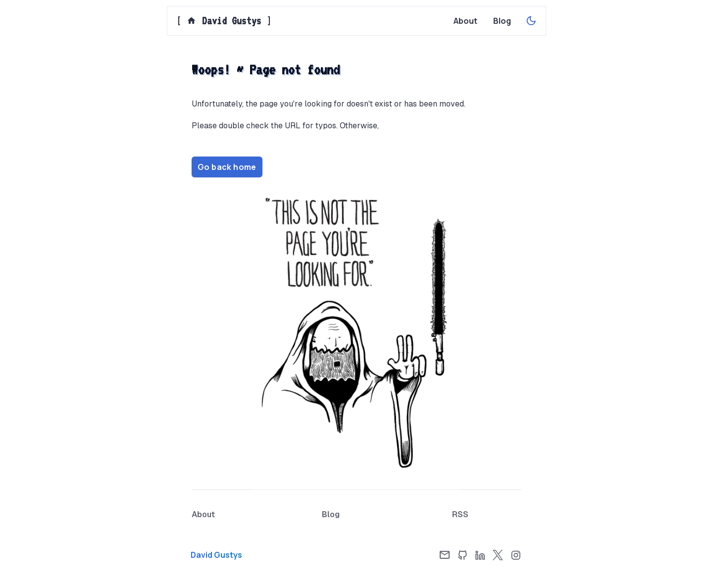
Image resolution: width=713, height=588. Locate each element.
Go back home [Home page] (227, 167)
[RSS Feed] (460, 515)
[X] (498, 555)
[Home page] (243, 555)
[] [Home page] (224, 21)
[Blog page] (502, 21)
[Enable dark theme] (531, 21)
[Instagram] (516, 555)
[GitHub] (462, 555)
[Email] (445, 555)
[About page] (465, 21)
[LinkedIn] (480, 555)
